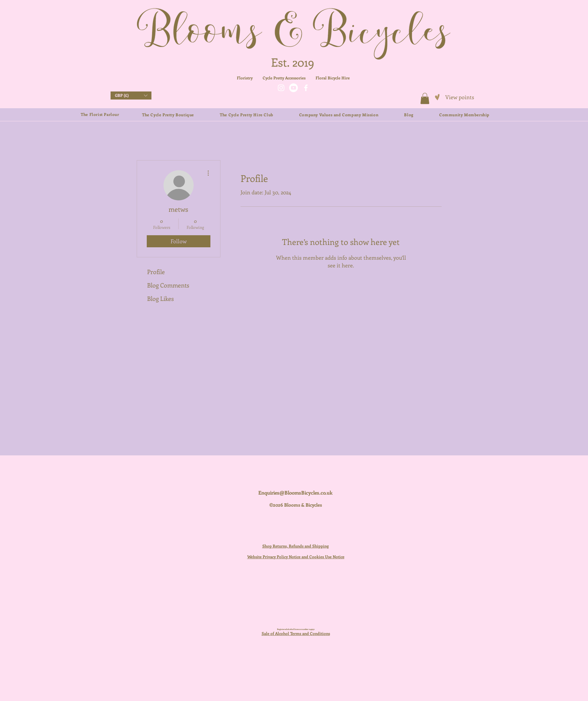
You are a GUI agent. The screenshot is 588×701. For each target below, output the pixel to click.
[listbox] (131, 95)
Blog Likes (160, 299)
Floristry (245, 78)
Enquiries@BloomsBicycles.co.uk (295, 493)
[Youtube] (293, 88)
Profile (156, 272)
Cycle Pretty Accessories (289, 78)
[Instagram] (281, 88)
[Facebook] (306, 88)
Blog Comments (168, 285)
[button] (131, 95)
